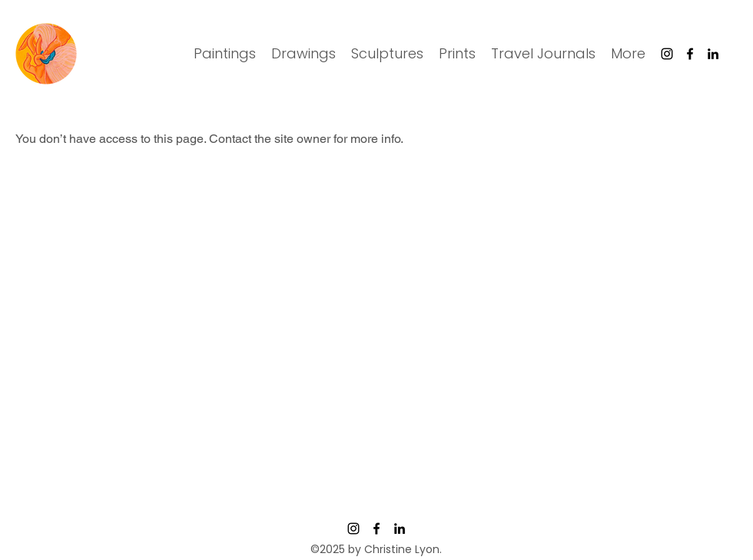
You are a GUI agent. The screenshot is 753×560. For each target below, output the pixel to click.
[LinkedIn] (713, 54)
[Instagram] (667, 54)
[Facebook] (690, 54)
